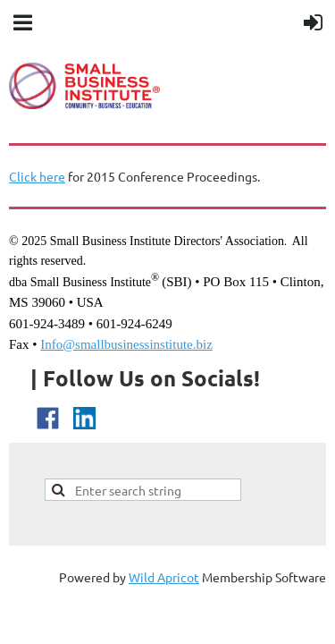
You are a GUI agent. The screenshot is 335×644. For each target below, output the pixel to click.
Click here (37, 176)
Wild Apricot (164, 577)
